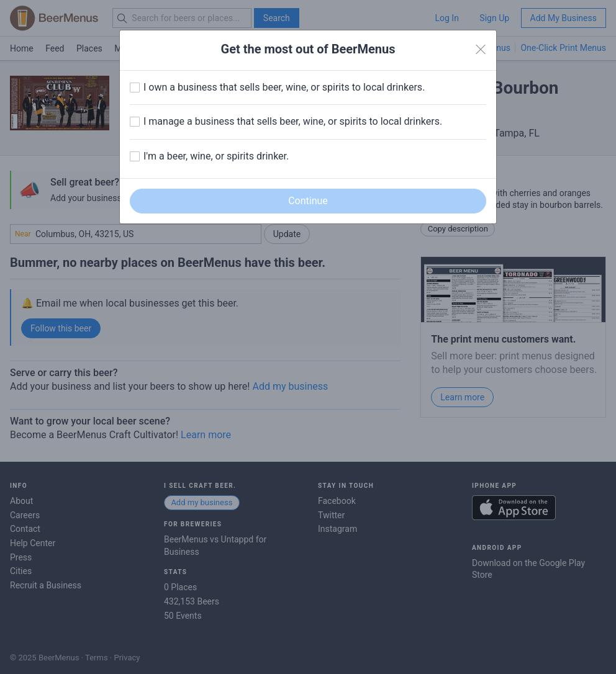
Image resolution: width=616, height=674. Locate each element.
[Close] (481, 50)
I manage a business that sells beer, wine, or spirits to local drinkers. (293, 121)
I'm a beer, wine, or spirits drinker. (216, 156)
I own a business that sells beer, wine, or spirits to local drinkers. (284, 87)
